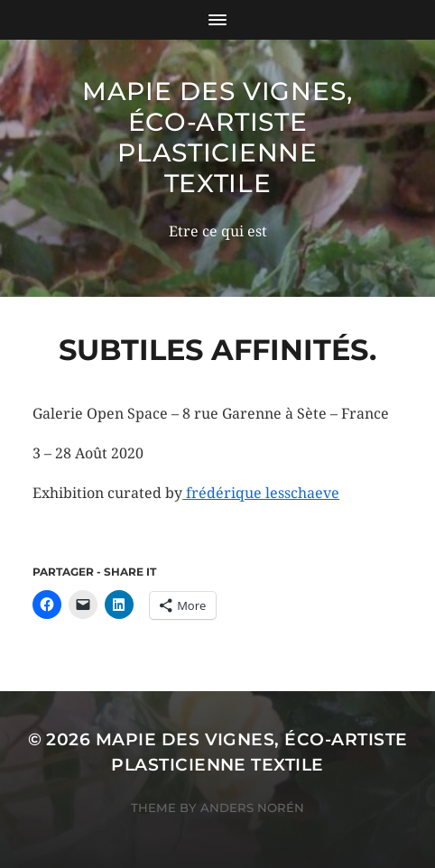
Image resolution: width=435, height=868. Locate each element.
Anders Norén (252, 808)
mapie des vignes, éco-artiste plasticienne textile (217, 137)
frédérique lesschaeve (261, 493)
